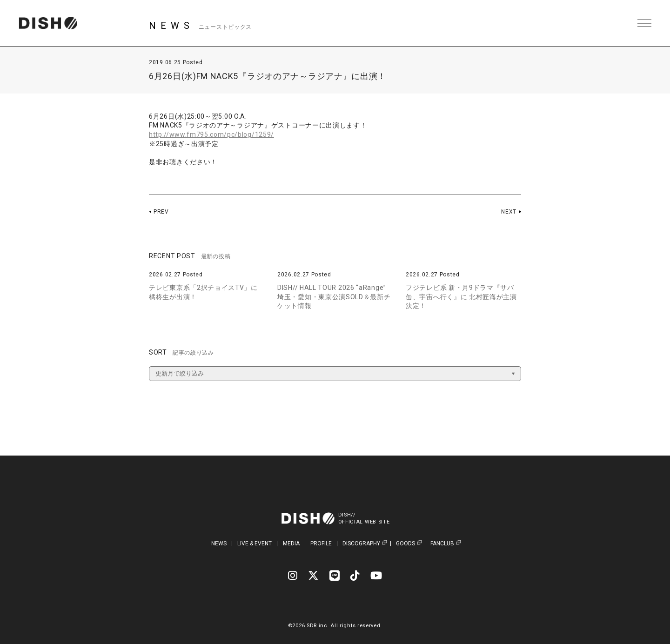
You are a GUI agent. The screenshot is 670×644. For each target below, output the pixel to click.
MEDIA (291, 543)
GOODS (405, 544)
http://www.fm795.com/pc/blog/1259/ (212, 134)
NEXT (509, 212)
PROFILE (321, 543)
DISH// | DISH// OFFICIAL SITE (48, 23)
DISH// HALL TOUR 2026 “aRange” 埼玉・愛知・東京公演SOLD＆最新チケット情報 (334, 297)
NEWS (219, 543)
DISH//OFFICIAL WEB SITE (364, 518)
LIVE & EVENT (255, 543)
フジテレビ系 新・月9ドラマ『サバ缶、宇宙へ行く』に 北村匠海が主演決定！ (461, 297)
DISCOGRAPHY (361, 544)
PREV (161, 212)
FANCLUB (442, 544)
